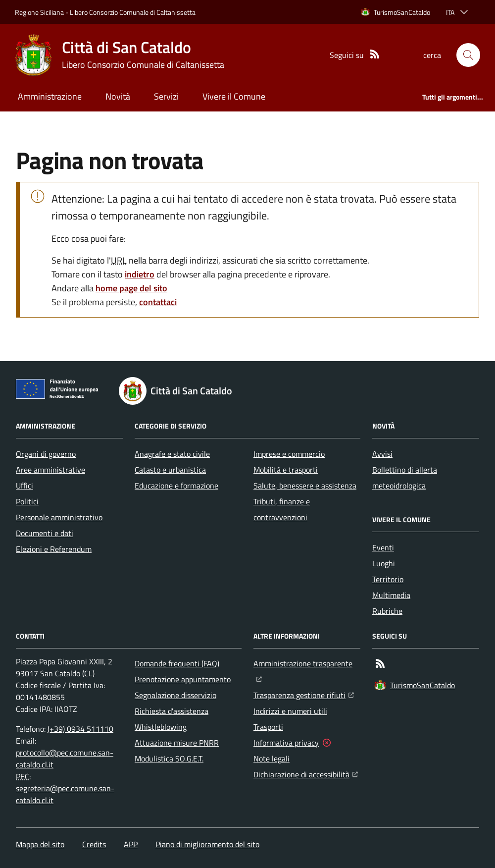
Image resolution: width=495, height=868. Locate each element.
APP (131, 844)
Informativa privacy (286, 743)
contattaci (158, 302)
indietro (140, 274)
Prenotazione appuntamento (183, 679)
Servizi (166, 96)
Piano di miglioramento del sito (207, 844)
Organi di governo (46, 454)
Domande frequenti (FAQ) (177, 663)
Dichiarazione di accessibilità (306, 773)
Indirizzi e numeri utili (290, 711)
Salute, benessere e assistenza (305, 486)
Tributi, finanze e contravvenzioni (282, 509)
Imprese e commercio (289, 454)
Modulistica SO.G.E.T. (169, 759)
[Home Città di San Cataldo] (120, 55)
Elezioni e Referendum (54, 549)
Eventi (383, 547)
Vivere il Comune (234, 96)
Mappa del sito (40, 844)
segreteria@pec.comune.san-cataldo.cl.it (65, 794)
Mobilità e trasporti (286, 470)
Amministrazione (50, 96)
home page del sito (131, 288)
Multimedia (391, 595)
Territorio (388, 579)
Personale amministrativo (59, 517)
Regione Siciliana (39, 12)
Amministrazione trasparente (307, 662)
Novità (118, 96)
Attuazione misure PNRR (177, 743)
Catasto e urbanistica (170, 470)
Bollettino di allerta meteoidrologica (405, 478)
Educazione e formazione (176, 486)
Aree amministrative (50, 470)
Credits (94, 844)
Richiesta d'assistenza (172, 711)
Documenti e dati (45, 533)
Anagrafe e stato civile (172, 454)
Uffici (25, 486)
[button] (468, 55)
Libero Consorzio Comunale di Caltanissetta (133, 12)
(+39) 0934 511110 (80, 729)
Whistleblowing (161, 727)
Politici (27, 501)
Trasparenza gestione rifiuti (304, 694)
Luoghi (384, 563)
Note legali (272, 759)
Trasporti (268, 727)
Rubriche (387, 611)
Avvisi (382, 454)
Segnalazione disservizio (175, 695)
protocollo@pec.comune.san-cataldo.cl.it (65, 759)
